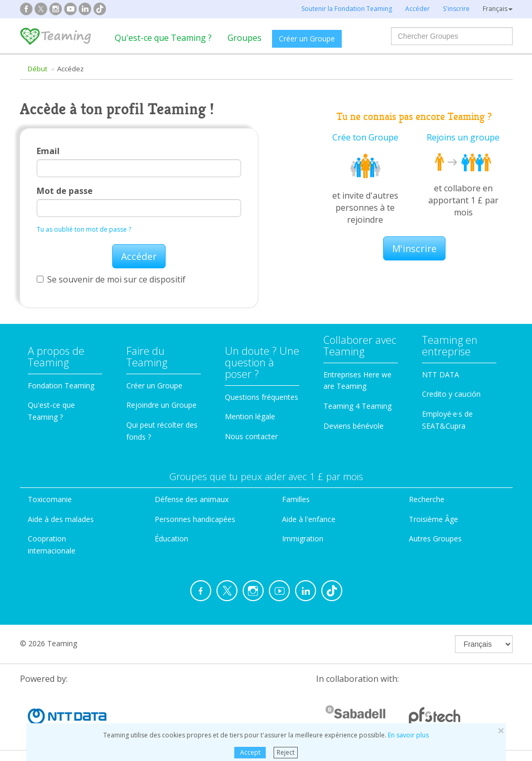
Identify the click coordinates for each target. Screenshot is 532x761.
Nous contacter (251, 436)
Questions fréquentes (262, 397)
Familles (296, 499)
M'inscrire (414, 248)
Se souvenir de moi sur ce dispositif (111, 279)
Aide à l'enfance (309, 519)
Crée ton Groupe (365, 137)
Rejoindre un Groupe (161, 405)
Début (37, 69)
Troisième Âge (433, 519)
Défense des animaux (192, 499)
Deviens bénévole (354, 426)
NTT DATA (441, 374)
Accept (250, 752)
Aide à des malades (61, 519)
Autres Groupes (435, 539)
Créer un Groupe (307, 39)
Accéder (139, 256)
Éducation (171, 539)
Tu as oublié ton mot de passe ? (84, 229)
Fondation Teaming (61, 385)
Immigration (303, 539)
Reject (286, 752)
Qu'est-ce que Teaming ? (163, 38)
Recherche (427, 499)
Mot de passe (65, 191)
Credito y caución (451, 394)
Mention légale (250, 416)
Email (48, 151)
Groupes (245, 38)
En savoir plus (408, 735)
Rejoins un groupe (463, 137)
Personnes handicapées (195, 519)
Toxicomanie (50, 499)
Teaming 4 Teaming (357, 406)
